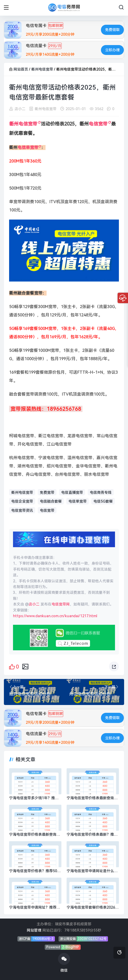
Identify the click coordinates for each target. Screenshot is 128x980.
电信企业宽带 (22, 501)
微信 (64, 963)
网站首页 (21, 69)
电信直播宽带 (72, 492)
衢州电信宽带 (42, 69)
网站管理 (34, 930)
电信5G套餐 (103, 501)
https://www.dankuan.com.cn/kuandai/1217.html (55, 616)
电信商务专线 (101, 492)
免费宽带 (47, 492)
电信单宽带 (28, 148)
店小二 (20, 109)
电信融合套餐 (51, 501)
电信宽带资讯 (22, 510)
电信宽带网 (61, 604)
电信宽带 (98, 124)
